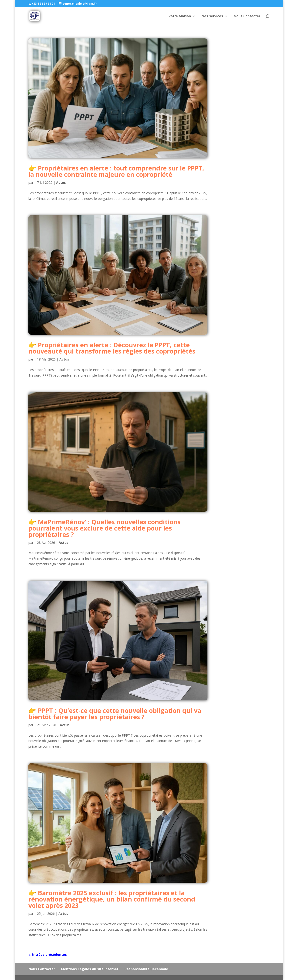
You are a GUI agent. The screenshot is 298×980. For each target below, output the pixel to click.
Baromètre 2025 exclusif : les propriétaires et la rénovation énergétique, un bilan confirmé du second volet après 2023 (112, 899)
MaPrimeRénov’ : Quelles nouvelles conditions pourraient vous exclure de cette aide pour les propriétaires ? (104, 528)
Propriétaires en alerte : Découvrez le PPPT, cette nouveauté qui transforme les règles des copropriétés (112, 348)
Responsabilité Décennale (146, 969)
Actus (61, 182)
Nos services (212, 16)
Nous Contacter (247, 16)
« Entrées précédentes (48, 954)
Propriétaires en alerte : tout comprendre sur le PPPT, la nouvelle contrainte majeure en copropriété (116, 171)
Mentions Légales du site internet (90, 969)
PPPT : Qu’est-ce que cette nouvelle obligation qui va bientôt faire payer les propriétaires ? (115, 714)
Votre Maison (180, 16)
